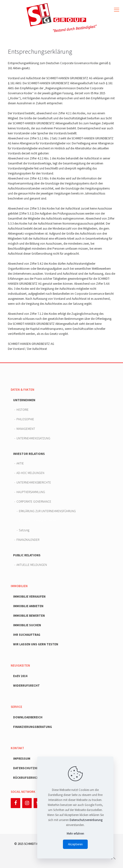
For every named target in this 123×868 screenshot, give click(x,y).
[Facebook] (15, 803)
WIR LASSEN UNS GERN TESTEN (36, 644)
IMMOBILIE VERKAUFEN (29, 597)
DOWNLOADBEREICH (28, 717)
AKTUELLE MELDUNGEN (32, 565)
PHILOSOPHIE (25, 419)
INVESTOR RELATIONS (29, 454)
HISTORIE (23, 410)
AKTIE (20, 463)
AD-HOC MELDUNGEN (30, 473)
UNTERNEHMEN (24, 400)
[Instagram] (27, 803)
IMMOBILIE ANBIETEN (28, 606)
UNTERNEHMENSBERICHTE (34, 482)
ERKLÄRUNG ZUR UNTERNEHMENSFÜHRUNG (47, 511)
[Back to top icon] (113, 858)
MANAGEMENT (26, 429)
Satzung (24, 530)
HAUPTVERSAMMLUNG (31, 492)
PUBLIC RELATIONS (27, 555)
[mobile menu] (117, 10)
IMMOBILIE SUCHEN (27, 625)
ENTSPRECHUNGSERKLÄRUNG (38, 521)
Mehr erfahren (75, 834)
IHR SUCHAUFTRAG (27, 635)
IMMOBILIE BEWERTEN (29, 616)
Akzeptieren (75, 844)
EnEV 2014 (20, 676)
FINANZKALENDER (28, 540)
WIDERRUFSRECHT (26, 686)
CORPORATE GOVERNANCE (34, 502)
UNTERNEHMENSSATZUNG (33, 438)
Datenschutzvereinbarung (86, 820)
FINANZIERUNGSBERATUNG (33, 727)
